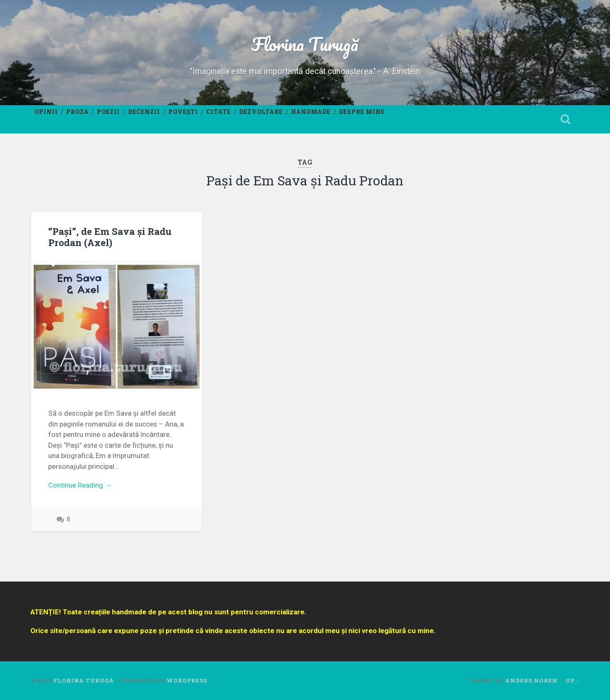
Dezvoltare (261, 112)
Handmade (311, 112)
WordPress (187, 680)
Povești (183, 112)
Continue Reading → (80, 485)
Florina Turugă (305, 44)
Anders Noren (531, 680)
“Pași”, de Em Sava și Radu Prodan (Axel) (110, 237)
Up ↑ (572, 680)
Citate (219, 112)
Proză (77, 112)
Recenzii (144, 112)
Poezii (108, 112)
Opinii (46, 112)
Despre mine (362, 112)
